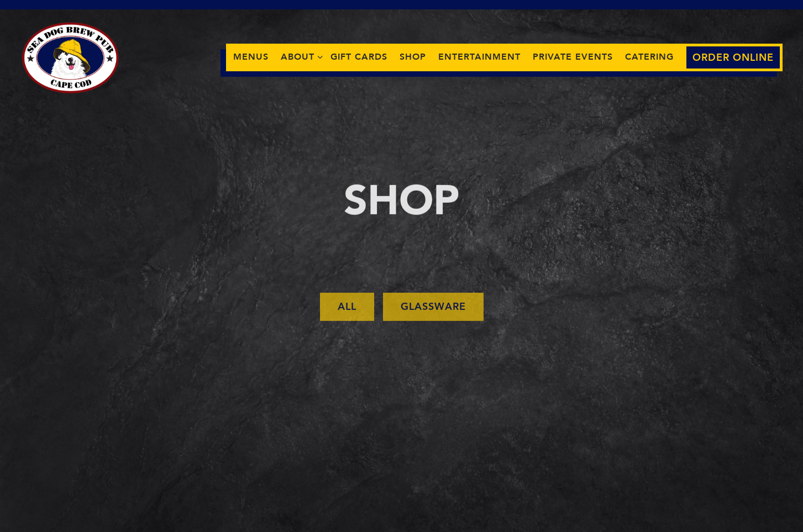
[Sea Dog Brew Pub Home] (71, 57)
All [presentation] (347, 309)
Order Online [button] (733, 58)
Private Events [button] (573, 57)
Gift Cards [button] (359, 57)
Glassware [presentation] (433, 309)
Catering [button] (649, 57)
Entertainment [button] (479, 57)
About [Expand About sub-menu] (300, 56)
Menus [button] (251, 57)
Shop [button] (413, 57)
